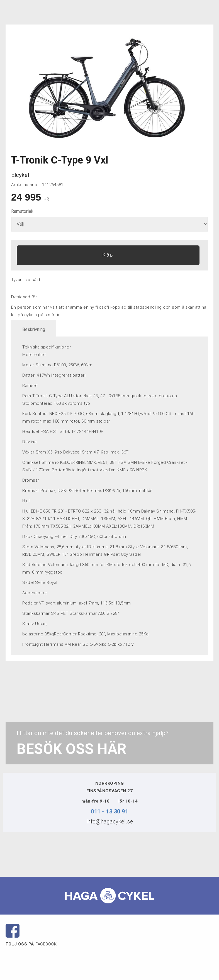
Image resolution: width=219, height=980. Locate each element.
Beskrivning (34, 329)
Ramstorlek (22, 211)
